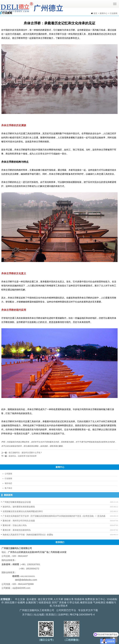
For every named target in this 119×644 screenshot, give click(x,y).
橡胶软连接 (86, 602)
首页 (95, 13)
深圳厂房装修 (59, 602)
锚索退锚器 (45, 602)
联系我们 (51, 615)
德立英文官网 (45, 599)
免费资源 (90, 599)
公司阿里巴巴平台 (66, 610)
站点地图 (39, 615)
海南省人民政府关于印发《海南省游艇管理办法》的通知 (28, 535)
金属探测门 (32, 602)
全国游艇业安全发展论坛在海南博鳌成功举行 (23, 511)
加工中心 (100, 599)
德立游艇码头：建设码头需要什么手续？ (25, 453)
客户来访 (8, 488)
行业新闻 (114, 13)
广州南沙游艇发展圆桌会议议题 (17, 502)
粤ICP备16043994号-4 (82, 615)
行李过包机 (73, 602)
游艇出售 (69, 599)
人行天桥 (58, 599)
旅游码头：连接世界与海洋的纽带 (23, 456)
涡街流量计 (11, 602)
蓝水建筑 (31, 599)
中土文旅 (20, 599)
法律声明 (63, 615)
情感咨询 (79, 599)
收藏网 (21, 602)
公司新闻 (8, 474)
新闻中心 (104, 13)
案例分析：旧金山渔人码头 (15, 525)
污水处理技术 (60, 606)
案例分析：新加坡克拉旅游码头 (17, 530)
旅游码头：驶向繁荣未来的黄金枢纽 (19, 507)
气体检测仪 (99, 602)
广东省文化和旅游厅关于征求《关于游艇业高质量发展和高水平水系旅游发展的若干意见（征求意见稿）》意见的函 (54, 516)
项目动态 (8, 483)
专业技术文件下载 (88, 610)
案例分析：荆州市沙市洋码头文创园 (19, 521)
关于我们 (27, 615)
